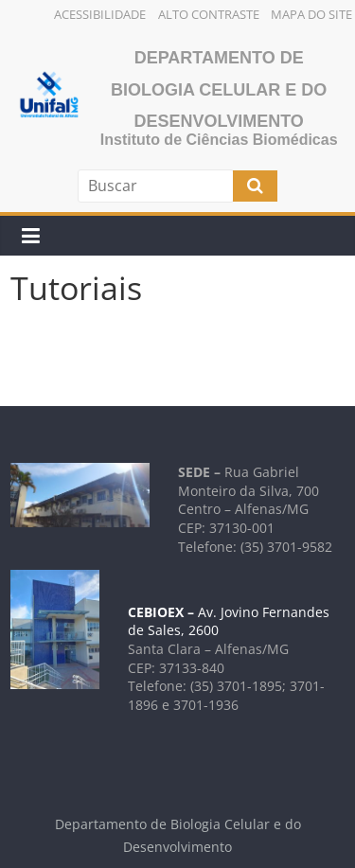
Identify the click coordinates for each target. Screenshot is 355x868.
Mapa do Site (311, 14)
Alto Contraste (209, 14)
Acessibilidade (100, 14)
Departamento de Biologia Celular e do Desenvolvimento (219, 89)
